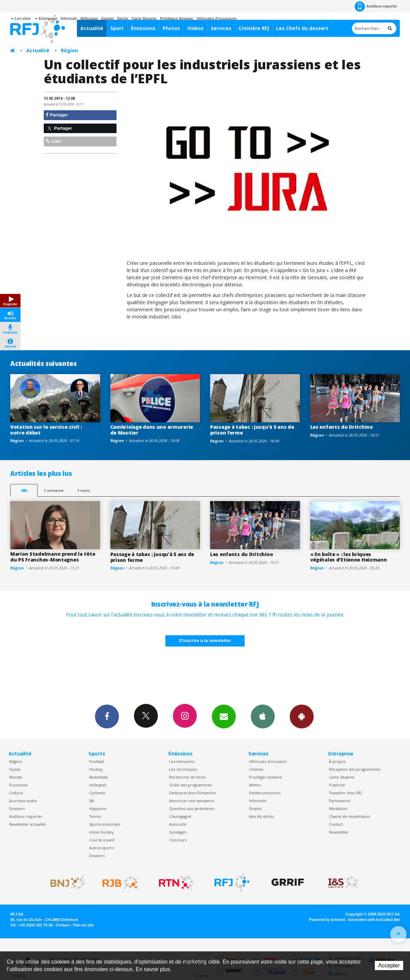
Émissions (143, 28)
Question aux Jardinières (192, 808)
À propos (337, 761)
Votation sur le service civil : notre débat (46, 430)
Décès (123, 18)
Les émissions (182, 761)
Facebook (107, 716)
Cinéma (256, 769)
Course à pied (102, 840)
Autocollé (178, 824)
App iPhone (263, 716)
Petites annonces (265, 793)
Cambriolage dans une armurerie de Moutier (152, 430)
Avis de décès (261, 816)
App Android (302, 716)
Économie (18, 785)
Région (69, 50)
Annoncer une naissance (192, 801)
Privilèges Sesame (265, 777)
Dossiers (17, 808)
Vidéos (195, 28)
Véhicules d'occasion (268, 761)
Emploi (107, 18)
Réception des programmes (355, 769)
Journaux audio (23, 801)
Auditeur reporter (26, 816)
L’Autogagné (180, 816)
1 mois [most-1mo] (84, 490)
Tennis (95, 816)
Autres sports (101, 848)
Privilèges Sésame (176, 18)
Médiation (338, 808)
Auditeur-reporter (376, 6)
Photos (171, 28)
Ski (92, 801)
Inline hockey (101, 832)
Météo (255, 785)
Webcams (89, 18)
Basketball (98, 777)
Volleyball (98, 785)
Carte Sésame (144, 18)
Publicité (337, 785)
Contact (336, 824)
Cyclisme (97, 793)
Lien (53, 141)
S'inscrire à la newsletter (205, 641)
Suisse (15, 769)
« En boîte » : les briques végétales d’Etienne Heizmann (349, 557)
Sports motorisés (105, 824)
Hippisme (98, 808)
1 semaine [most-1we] (54, 490)
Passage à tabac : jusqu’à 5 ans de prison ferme (252, 430)
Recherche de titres (187, 777)
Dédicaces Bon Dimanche (193, 793)
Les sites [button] (21, 18)
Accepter (389, 965)
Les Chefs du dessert (302, 28)
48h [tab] (24, 490)
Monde (16, 777)
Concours (178, 840)
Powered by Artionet (327, 920)
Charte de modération (350, 816)
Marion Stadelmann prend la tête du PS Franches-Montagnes (53, 557)
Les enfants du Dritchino (341, 427)
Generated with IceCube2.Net (374, 920)
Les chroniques (183, 769)
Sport (117, 28)
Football (97, 761)
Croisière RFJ (254, 28)
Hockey (96, 769)
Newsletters (224, 716)
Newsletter (339, 832)
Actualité (92, 28)
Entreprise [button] (46, 18)
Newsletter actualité (28, 824)
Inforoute (69, 18)
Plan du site (83, 925)
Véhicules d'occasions (217, 18)
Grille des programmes (190, 785)
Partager (57, 115)
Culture (16, 793)
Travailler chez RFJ (345, 793)
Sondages (178, 832)
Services (221, 28)
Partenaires (340, 801)
